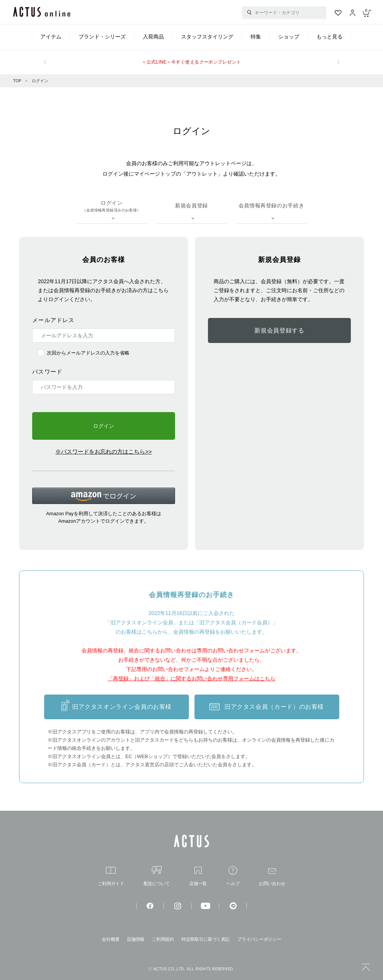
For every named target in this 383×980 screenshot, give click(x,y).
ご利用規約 (163, 939)
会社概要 (111, 939)
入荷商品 (153, 37)
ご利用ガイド (111, 876)
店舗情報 (136, 939)
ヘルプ (233, 876)
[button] (104, 496)
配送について (157, 876)
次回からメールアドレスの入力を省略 (88, 353)
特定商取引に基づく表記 (206, 939)
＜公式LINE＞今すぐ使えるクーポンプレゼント (191, 62)
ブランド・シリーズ (102, 37)
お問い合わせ (272, 877)
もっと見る (330, 37)
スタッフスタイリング (207, 37)
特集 (256, 37)
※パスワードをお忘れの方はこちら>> (104, 452)
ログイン (40, 81)
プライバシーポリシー (259, 939)
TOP (17, 81)
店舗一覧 (198, 876)
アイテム (51, 37)
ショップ (289, 37)
